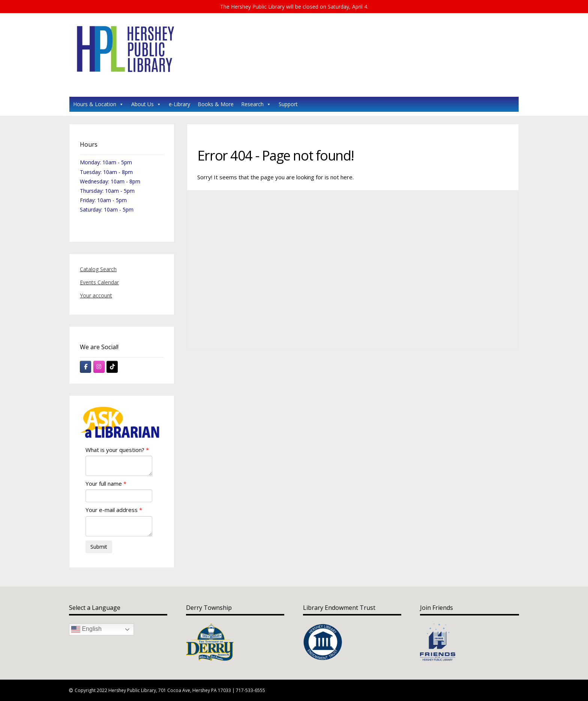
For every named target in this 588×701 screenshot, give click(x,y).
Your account (96, 295)
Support (288, 104)
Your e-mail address (112, 510)
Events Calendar (99, 282)
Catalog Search (98, 269)
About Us (146, 104)
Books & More (216, 104)
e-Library (179, 104)
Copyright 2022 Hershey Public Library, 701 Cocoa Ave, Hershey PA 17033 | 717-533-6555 (170, 690)
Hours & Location (98, 104)
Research (256, 104)
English (86, 629)
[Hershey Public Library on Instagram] (99, 367)
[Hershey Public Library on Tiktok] (112, 367)
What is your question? (115, 450)
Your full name (104, 483)
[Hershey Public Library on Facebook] (85, 367)
